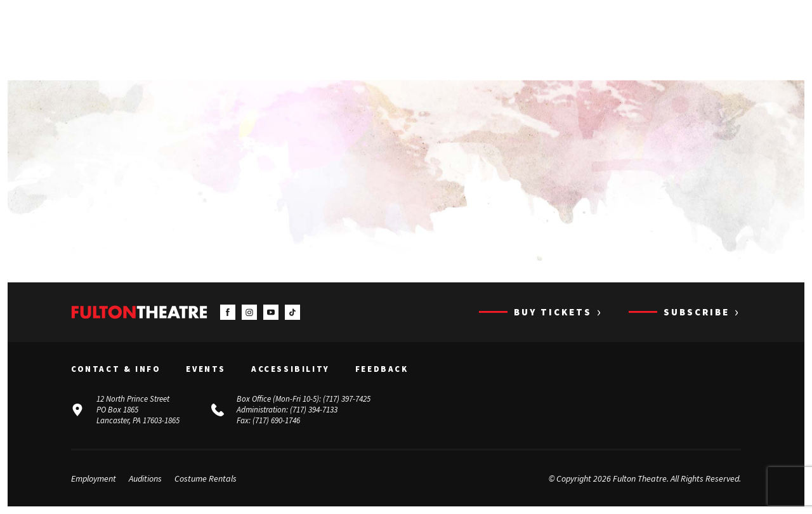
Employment (94, 478)
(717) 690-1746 (276, 420)
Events (206, 369)
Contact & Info (116, 369)
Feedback (382, 369)
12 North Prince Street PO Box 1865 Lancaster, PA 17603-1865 (138, 410)
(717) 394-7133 (314, 410)
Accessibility (291, 369)
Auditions (145, 478)
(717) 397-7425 (347, 399)
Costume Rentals (206, 478)
